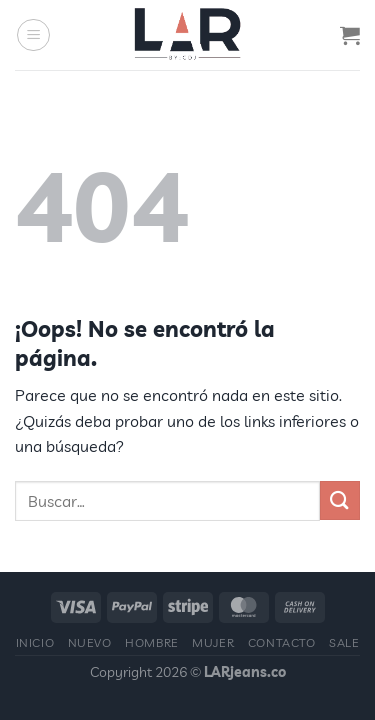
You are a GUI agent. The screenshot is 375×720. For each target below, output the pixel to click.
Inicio (35, 642)
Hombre (152, 642)
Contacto (282, 642)
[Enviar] (340, 500)
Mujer (213, 642)
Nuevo (90, 642)
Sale (344, 642)
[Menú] (33, 35)
